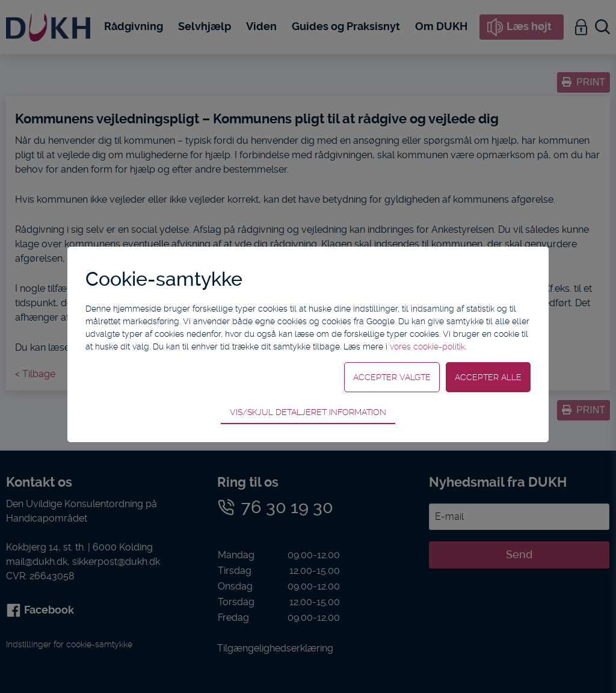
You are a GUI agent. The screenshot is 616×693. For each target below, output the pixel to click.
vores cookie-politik (427, 346)
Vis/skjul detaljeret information (308, 412)
